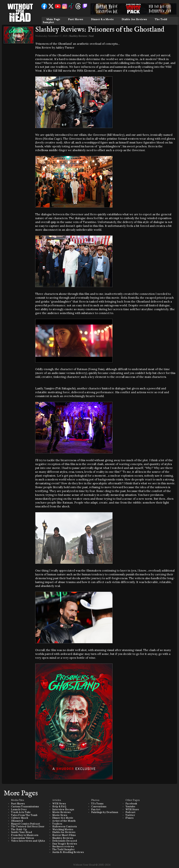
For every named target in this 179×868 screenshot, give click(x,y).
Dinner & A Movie (63, 818)
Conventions (99, 807)
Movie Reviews (61, 812)
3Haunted (17, 821)
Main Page (53, 19)
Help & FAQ (59, 807)
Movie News (60, 815)
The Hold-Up (19, 829)
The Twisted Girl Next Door (28, 826)
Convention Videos (22, 838)
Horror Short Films (64, 835)
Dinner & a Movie (102, 19)
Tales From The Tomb (24, 815)
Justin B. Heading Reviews (68, 852)
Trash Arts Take (21, 812)
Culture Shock (20, 818)
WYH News (59, 804)
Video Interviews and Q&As (28, 841)
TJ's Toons (97, 804)
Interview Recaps (63, 809)
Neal (91, 36)
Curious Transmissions (25, 807)
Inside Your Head (22, 832)
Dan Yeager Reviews (65, 844)
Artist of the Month (64, 821)
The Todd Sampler (63, 849)
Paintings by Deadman (105, 812)
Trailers (57, 824)
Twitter (130, 815)
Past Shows (76, 19)
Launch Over (19, 809)
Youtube (130, 807)
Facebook (131, 804)
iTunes (129, 818)
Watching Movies (63, 829)
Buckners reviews (63, 846)
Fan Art (96, 809)
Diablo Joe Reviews (134, 19)
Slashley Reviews (78, 36)
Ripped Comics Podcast (25, 824)
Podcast (130, 812)
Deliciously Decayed (65, 841)
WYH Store (132, 809)
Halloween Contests (65, 826)
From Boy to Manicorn (25, 835)
